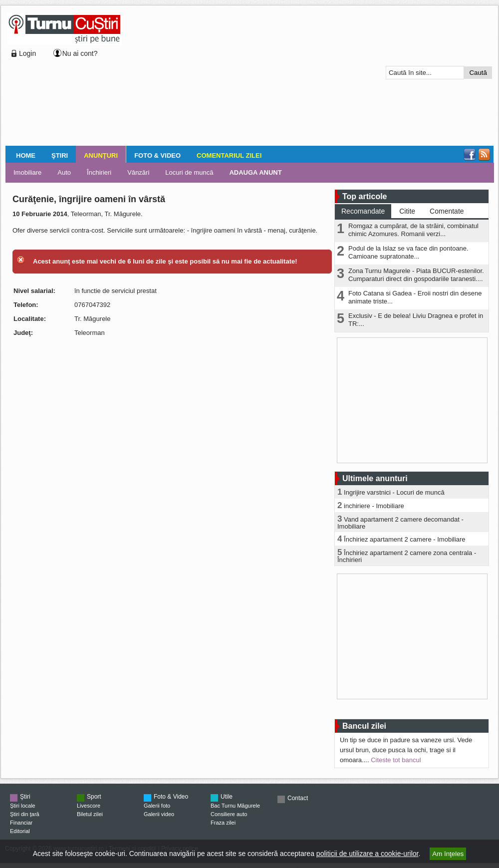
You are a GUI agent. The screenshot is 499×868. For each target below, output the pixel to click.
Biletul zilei (90, 814)
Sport (94, 797)
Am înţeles (448, 854)
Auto (64, 172)
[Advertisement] (202, 77)
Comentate (447, 211)
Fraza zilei (223, 823)
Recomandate (363, 211)
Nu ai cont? (80, 53)
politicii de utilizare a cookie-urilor (368, 854)
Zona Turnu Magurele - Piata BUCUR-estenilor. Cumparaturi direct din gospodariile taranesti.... (416, 275)
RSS (484, 155)
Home (26, 155)
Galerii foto (157, 806)
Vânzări (138, 172)
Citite (407, 211)
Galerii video (159, 814)
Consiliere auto (229, 814)
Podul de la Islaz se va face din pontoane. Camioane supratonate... (408, 252)
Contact (298, 798)
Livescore (89, 806)
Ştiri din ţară (25, 814)
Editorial (20, 831)
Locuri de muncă (189, 172)
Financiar (21, 823)
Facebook (470, 155)
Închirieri (99, 172)
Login (27, 53)
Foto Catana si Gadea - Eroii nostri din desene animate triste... (415, 297)
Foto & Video (157, 155)
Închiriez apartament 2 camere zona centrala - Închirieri (407, 556)
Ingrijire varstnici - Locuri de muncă (394, 492)
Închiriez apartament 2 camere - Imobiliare (405, 539)
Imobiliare (27, 172)
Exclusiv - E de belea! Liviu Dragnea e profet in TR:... (416, 320)
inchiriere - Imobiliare (374, 506)
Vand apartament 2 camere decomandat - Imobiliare (400, 523)
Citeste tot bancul (396, 760)
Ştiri (60, 155)
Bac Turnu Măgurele (235, 806)
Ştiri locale (23, 806)
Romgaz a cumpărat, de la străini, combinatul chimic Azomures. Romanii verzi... (413, 230)
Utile (227, 797)
